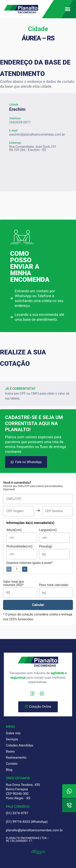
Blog (9, 770)
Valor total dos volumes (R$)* (20, 589)
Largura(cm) (55, 536)
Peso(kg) (55, 552)
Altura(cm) (22, 536)
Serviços (12, 739)
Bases (10, 751)
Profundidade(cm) (22, 552)
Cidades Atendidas (20, 745)
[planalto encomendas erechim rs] (38, 176)
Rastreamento (16, 757)
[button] (68, 9)
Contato (12, 764)
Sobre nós (13, 733)
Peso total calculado (56, 591)
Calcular (38, 605)
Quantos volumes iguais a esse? (29, 567)
